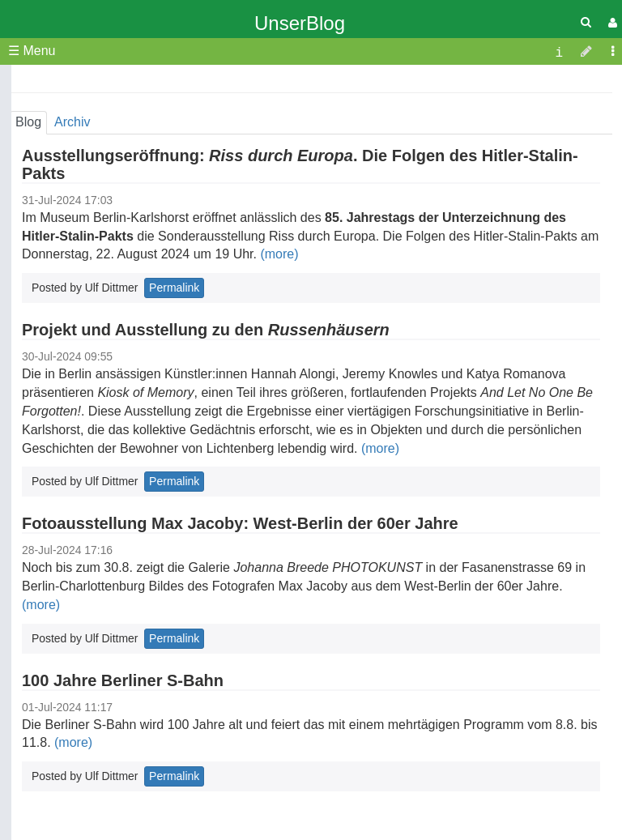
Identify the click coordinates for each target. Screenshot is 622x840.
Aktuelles (71, 333)
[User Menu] (611, 23)
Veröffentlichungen (98, 277)
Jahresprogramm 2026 (110, 259)
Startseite (72, 222)
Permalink (174, 481)
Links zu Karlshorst (99, 416)
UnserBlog (300, 23)
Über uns (71, 240)
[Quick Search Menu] (586, 22)
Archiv (62, 351)
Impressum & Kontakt (107, 370)
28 (198, 170)
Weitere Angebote (96, 315)
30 (56, 186)
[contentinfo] (559, 51)
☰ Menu (32, 51)
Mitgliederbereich (94, 388)
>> (198, 85)
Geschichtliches (90, 296)
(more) (279, 254)
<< (26, 85)
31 (87, 186)
